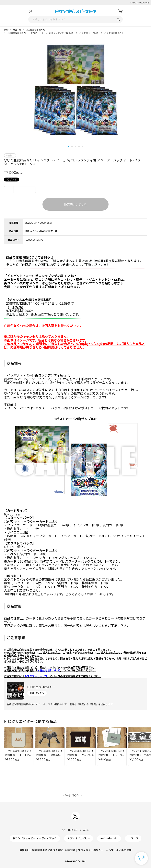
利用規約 (70, 850)
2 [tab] (72, 146)
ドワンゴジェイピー (79, 838)
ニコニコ (133, 838)
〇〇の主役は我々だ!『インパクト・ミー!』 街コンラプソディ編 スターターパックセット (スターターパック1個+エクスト (65, 33)
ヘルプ (110, 850)
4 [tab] (79, 146)
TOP (6, 30)
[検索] (118, 19)
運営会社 (25, 850)
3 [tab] (75, 146)
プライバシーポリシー (91, 850)
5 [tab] (83, 146)
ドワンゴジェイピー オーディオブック (35, 838)
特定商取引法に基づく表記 (48, 850)
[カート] (120, 11)
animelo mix (109, 838)
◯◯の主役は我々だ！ (36, 30)
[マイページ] (31, 11)
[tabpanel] (75, 91)
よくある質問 (124, 850)
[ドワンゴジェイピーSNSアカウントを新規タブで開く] (75, 816)
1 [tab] (68, 146)
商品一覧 (17, 30)
